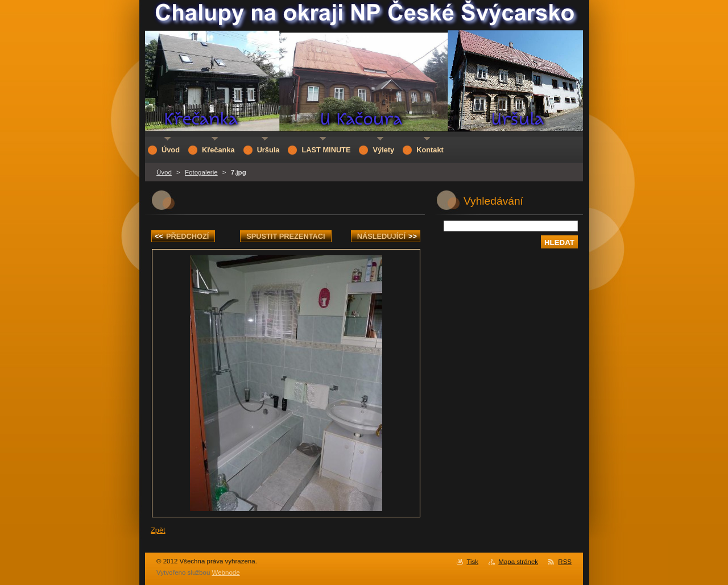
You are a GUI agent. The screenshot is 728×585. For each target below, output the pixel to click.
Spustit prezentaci (286, 236)
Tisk (472, 562)
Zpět (158, 530)
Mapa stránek (518, 562)
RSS (565, 562)
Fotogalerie (201, 172)
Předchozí (182, 236)
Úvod (164, 172)
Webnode (226, 572)
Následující (387, 236)
